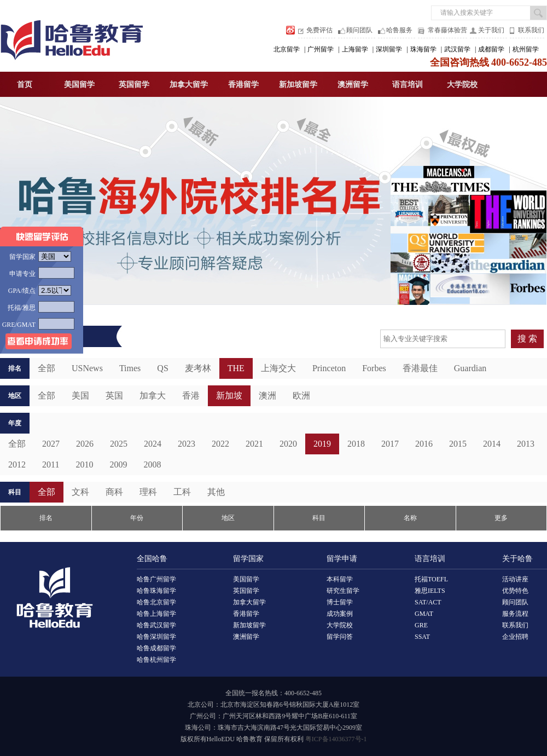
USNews (87, 368)
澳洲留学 (353, 85)
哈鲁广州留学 (156, 579)
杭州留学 (526, 49)
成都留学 (491, 49)
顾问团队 (359, 30)
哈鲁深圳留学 (156, 637)
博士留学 (340, 602)
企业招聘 (515, 637)
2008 (152, 464)
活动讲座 (515, 579)
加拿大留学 (189, 85)
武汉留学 (457, 49)
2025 (119, 444)
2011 (51, 464)
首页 (25, 85)
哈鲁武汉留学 (156, 625)
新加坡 (229, 396)
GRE (421, 625)
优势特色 (515, 591)
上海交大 (278, 368)
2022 (220, 444)
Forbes (374, 368)
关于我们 (491, 30)
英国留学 (134, 85)
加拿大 (153, 396)
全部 (17, 444)
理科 (148, 492)
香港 (191, 396)
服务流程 (515, 614)
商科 (114, 492)
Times (130, 368)
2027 (51, 444)
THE (236, 368)
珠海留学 (423, 49)
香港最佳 (420, 368)
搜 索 (527, 339)
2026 (85, 444)
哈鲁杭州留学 (156, 660)
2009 (118, 464)
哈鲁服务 (399, 30)
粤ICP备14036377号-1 (336, 739)
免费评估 (319, 30)
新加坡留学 (298, 85)
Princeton (329, 368)
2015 (458, 444)
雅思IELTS (430, 591)
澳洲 (267, 396)
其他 (216, 492)
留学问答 (340, 637)
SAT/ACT (428, 602)
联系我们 (531, 30)
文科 (80, 492)
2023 (187, 444)
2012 (17, 464)
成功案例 (340, 614)
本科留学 (340, 579)
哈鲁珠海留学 (156, 591)
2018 (356, 444)
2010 (84, 464)
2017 (390, 444)
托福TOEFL (431, 579)
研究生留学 (343, 591)
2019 (322, 444)
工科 (182, 492)
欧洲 (301, 396)
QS (162, 368)
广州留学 (321, 49)
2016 (424, 444)
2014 (492, 444)
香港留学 (243, 85)
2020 (288, 444)
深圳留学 (389, 49)
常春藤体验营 (447, 30)
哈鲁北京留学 (156, 602)
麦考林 (198, 368)
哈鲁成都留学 (156, 648)
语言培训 (408, 85)
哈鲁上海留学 (156, 614)
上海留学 (355, 49)
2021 (254, 444)
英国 (114, 396)
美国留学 (79, 85)
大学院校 (462, 85)
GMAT (424, 614)
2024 (153, 444)
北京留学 (287, 49)
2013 (526, 444)
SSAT (422, 637)
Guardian (470, 368)
